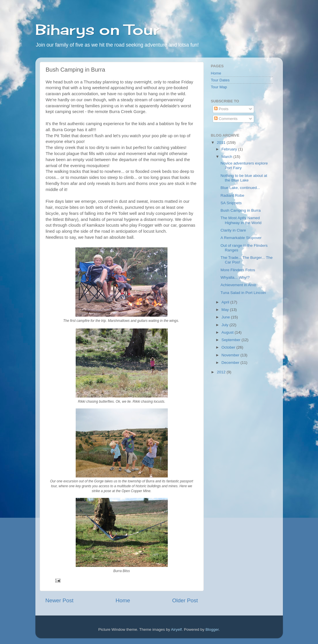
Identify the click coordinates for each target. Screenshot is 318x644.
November (231, 355)
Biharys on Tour (97, 29)
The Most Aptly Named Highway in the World (241, 220)
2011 (222, 143)
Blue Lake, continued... (240, 188)
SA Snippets (231, 203)
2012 (222, 372)
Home (123, 600)
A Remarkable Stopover (241, 238)
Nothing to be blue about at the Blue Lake (244, 178)
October (229, 347)
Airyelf (176, 629)
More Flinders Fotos (238, 270)
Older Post (185, 600)
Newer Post (60, 600)
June (226, 317)
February (230, 149)
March (227, 157)
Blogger (212, 629)
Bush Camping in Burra (241, 210)
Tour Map (219, 87)
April (226, 302)
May (226, 310)
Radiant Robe (232, 195)
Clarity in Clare (233, 230)
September (232, 340)
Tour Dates (220, 80)
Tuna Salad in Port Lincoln (243, 293)
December (231, 363)
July (226, 325)
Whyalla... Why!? (235, 277)
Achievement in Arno (238, 285)
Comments (226, 119)
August (228, 332)
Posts (221, 109)
